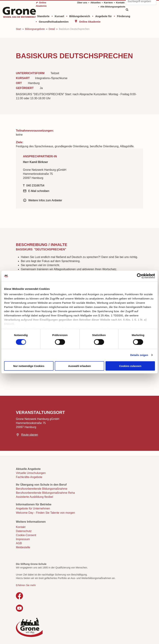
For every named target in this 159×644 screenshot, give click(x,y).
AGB (19, 543)
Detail (52, 29)
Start (19, 29)
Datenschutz (24, 531)
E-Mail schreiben (39, 191)
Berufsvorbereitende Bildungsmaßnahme (42, 489)
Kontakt (120, 3)
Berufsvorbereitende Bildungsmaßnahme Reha (45, 493)
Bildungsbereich (80, 16)
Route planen (30, 435)
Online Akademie (90, 22)
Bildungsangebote (35, 29)
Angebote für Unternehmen (33, 508)
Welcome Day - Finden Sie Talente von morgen (45, 513)
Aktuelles (96, 3)
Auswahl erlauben (79, 366)
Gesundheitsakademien (54, 22)
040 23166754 (35, 186)
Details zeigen (139, 355)
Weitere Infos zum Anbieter (45, 200)
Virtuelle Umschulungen (31, 473)
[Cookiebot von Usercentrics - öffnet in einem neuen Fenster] (139, 276)
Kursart (59, 16)
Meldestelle (23, 547)
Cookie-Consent (26, 535)
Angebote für (103, 16)
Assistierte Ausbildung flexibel (35, 497)
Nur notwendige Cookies (29, 366)
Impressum (23, 539)
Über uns (82, 3)
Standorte (43, 16)
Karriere (108, 3)
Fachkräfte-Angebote (29, 477)
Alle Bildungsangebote (113, 7)
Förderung (124, 16)
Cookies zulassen (130, 366)
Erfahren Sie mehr (26, 585)
